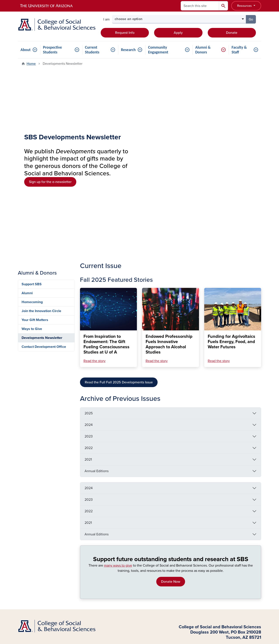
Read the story (94, 181)
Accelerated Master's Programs (147, 524)
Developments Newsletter (42, 158)
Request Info (125, 33)
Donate (232, 33)
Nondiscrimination (195, 487)
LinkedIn (236, 543)
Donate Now (171, 402)
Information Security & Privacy (236, 487)
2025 (89, 233)
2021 (88, 280)
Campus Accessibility (168, 493)
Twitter (235, 529)
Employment (127, 487)
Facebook (237, 522)
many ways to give (118, 386)
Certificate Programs (147, 541)
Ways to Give (32, 149)
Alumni (27, 113)
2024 (89, 245)
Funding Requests (197, 555)
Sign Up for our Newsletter (207, 477)
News (188, 562)
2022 (89, 268)
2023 (89, 256)
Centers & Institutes (95, 536)
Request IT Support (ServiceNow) (198, 538)
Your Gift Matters (35, 140)
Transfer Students (31, 529)
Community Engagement (158, 50)
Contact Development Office (44, 167)
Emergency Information (159, 487)
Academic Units (92, 529)
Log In (27, 582)
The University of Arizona (174, 628)
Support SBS (32, 104)
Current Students (92, 50)
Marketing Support (198, 548)
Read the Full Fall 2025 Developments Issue (119, 202)
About (26, 50)
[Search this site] (200, 6)
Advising (190, 529)
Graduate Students (32, 543)
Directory (191, 522)
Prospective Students (52, 50)
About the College (94, 522)
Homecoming (32, 122)
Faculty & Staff (239, 50)
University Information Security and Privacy (139, 622)
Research (128, 50)
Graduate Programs (95, 543)
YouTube (236, 550)
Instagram (237, 536)
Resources (245, 6)
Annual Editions (97, 291)
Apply (178, 33)
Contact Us (232, 466)
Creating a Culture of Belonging (213, 493)
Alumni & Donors (203, 50)
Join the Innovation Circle (41, 131)
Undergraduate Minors (148, 534)
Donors (23, 550)
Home (31, 64)
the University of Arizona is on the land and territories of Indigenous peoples (124, 600)
